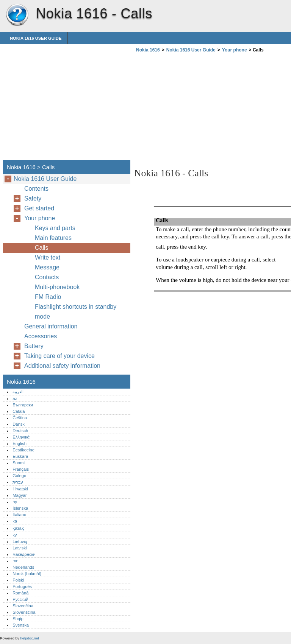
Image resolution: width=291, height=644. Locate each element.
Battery (34, 346)
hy (15, 502)
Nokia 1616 (17, 15)
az (15, 398)
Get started (39, 208)
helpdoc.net (30, 638)
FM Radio (48, 297)
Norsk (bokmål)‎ (27, 574)
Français (21, 469)
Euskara (20, 456)
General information (51, 326)
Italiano (19, 515)
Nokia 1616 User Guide (36, 38)
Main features (53, 238)
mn (16, 561)
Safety (33, 198)
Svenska (21, 625)
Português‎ (22, 586)
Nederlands (23, 567)
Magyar (20, 495)
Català (19, 411)
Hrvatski (20, 489)
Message (47, 267)
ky (15, 535)
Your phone (235, 50)
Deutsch (20, 431)
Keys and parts (55, 228)
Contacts (47, 277)
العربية (18, 392)
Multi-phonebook (57, 287)
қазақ (18, 528)
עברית (18, 482)
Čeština (20, 418)
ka (15, 521)
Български (23, 405)
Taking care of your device (59, 356)
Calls (42, 248)
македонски (24, 554)
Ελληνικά (21, 437)
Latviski (20, 548)
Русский (20, 599)
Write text (48, 257)
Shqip (18, 619)
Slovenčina (23, 606)
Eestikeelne (23, 450)
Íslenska (20, 508)
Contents (36, 189)
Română (20, 593)
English (20, 443)
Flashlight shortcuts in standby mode (76, 312)
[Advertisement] (198, 109)
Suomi (19, 463)
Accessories (41, 336)
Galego (19, 476)
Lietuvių (20, 541)
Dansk (19, 424)
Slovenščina (24, 612)
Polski (18, 580)
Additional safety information (62, 366)
